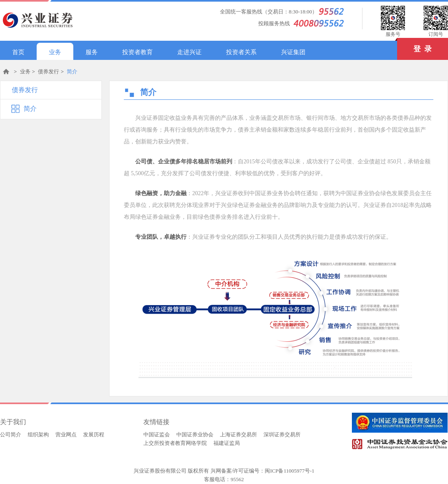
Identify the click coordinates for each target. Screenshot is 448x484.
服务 (92, 52)
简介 (72, 71)
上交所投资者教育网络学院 (175, 443)
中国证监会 (157, 434)
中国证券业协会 (195, 434)
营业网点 (66, 434)
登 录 (414, 45)
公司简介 (11, 434)
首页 (18, 52)
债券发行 (48, 71)
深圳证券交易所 (282, 434)
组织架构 (38, 434)
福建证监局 (227, 443)
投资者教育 (137, 52)
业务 (55, 52)
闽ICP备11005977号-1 (290, 471)
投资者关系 (241, 52)
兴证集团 (293, 52)
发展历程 (94, 434)
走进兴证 (189, 52)
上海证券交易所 (238, 434)
